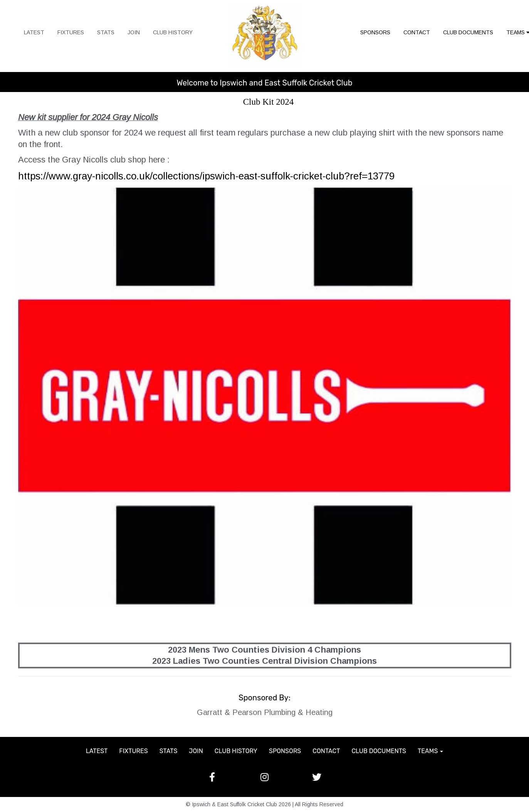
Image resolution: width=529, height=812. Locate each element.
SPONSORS (375, 32)
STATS (106, 32)
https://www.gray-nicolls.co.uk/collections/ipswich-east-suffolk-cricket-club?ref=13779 (206, 176)
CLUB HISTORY (173, 32)
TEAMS (430, 751)
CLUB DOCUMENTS (468, 32)
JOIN (134, 32)
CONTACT (417, 32)
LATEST (34, 32)
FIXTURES (71, 32)
